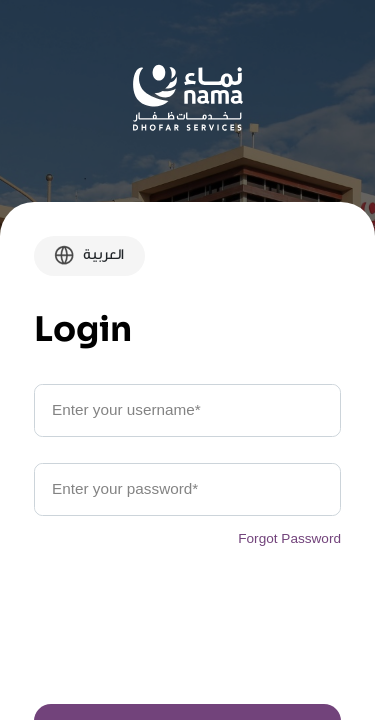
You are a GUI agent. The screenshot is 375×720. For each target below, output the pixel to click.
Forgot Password (289, 538)
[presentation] (188, 636)
